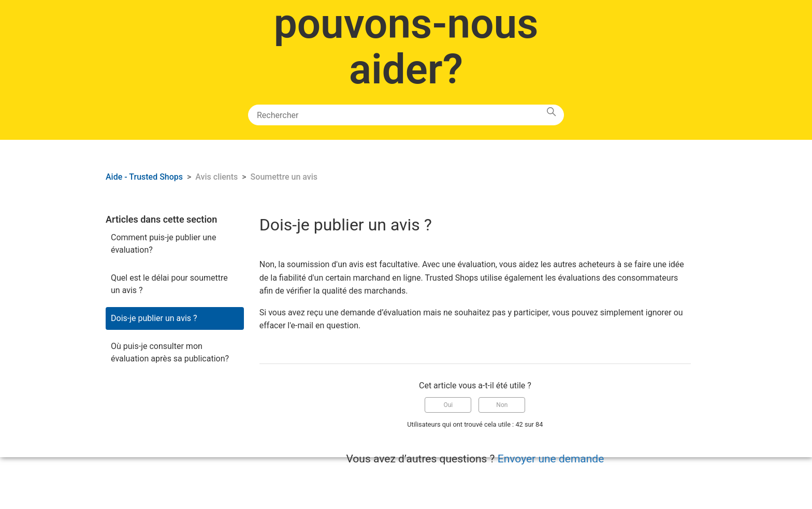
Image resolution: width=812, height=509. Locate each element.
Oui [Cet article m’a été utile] (448, 405)
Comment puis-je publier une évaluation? (163, 244)
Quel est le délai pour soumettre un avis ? (169, 284)
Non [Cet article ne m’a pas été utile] (502, 405)
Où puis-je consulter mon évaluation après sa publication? (170, 352)
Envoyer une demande (551, 459)
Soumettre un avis (284, 177)
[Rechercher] (406, 115)
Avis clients (216, 177)
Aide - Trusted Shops (145, 177)
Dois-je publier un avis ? (154, 318)
